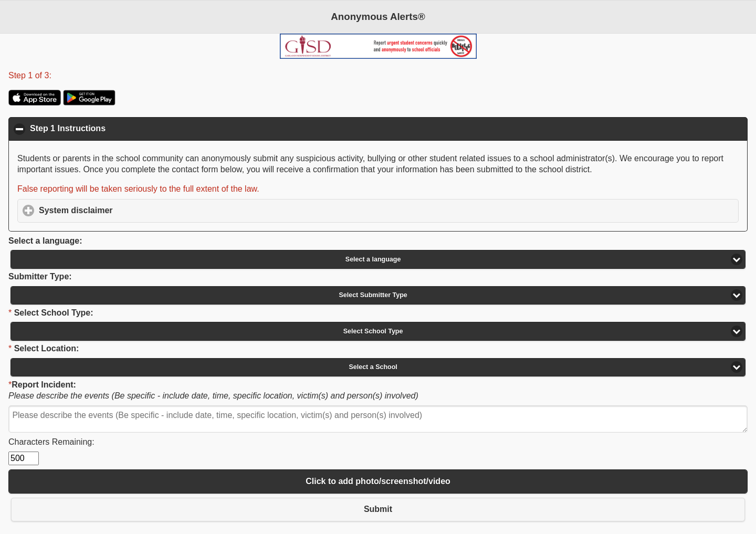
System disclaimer (125, 210)
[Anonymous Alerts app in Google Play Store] (89, 103)
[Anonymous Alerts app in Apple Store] (35, 103)
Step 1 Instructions (119, 128)
